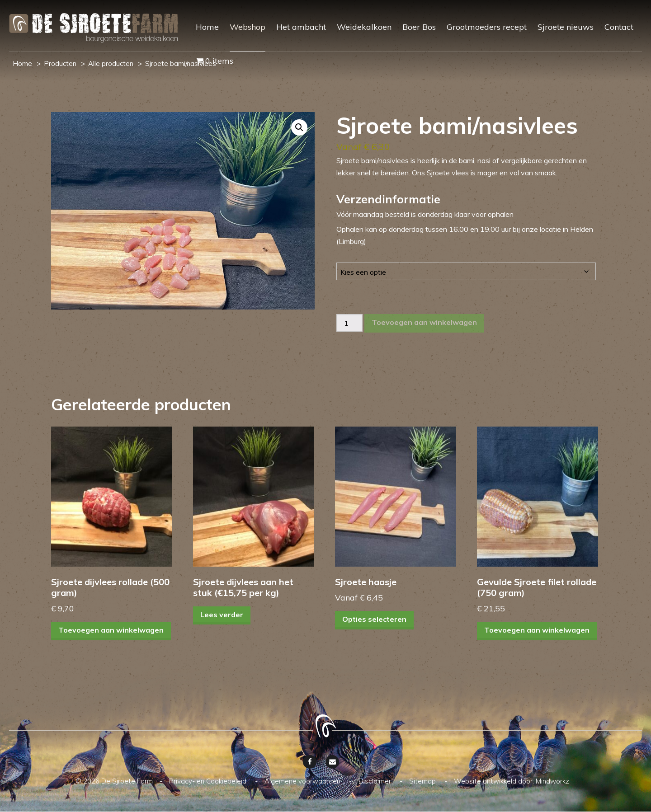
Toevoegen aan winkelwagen (424, 322)
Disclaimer (376, 781)
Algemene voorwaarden (303, 781)
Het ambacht (301, 27)
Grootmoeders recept (487, 27)
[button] (299, 127)
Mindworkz (552, 781)
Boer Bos (419, 27)
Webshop (248, 27)
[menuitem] (202, 35)
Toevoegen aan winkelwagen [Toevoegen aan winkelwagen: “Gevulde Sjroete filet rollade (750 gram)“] (537, 631)
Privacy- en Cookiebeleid (209, 781)
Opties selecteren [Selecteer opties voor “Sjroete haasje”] (374, 620)
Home (207, 27)
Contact (619, 27)
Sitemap (423, 781)
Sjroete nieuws (566, 27)
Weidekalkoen (364, 27)
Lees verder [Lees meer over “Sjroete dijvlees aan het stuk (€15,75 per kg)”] (222, 615)
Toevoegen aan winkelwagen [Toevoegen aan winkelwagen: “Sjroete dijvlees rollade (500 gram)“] (111, 631)
